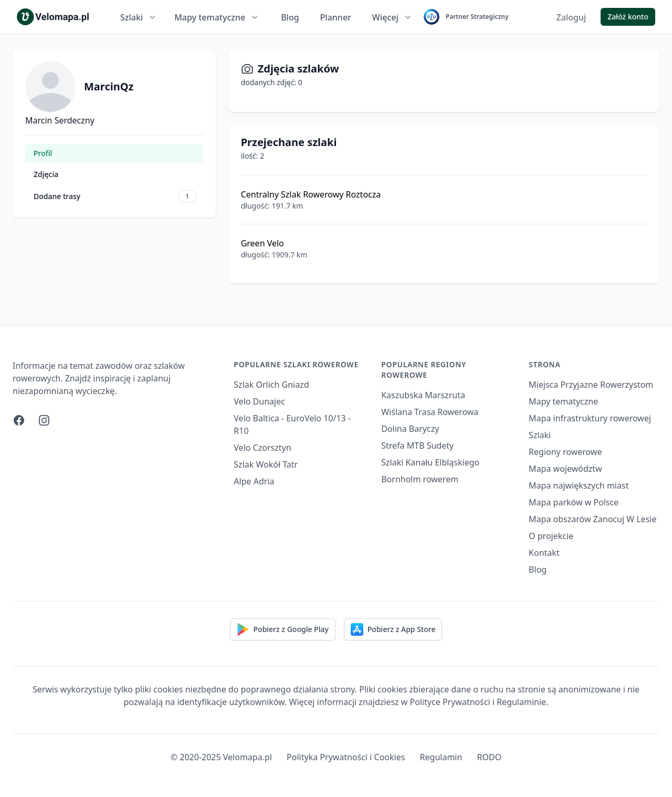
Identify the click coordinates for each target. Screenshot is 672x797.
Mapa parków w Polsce (574, 502)
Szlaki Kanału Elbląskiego (430, 462)
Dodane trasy (115, 196)
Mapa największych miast (579, 485)
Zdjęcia (46, 174)
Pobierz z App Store (393, 629)
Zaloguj (571, 17)
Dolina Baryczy (410, 429)
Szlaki (139, 17)
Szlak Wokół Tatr (266, 464)
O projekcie (551, 536)
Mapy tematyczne (217, 17)
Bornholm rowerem (420, 479)
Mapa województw (565, 469)
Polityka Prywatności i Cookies (346, 757)
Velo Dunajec (259, 401)
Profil (43, 153)
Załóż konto (628, 17)
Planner (336, 17)
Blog (290, 17)
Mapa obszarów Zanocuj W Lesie (592, 519)
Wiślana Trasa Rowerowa (430, 412)
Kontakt (544, 553)
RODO (490, 757)
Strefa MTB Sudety (417, 446)
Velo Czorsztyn (262, 448)
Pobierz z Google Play (283, 629)
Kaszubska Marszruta (423, 395)
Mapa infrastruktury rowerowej (590, 418)
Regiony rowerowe (565, 452)
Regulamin (441, 757)
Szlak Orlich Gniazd (271, 385)
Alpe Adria (254, 481)
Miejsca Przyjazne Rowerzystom (591, 385)
